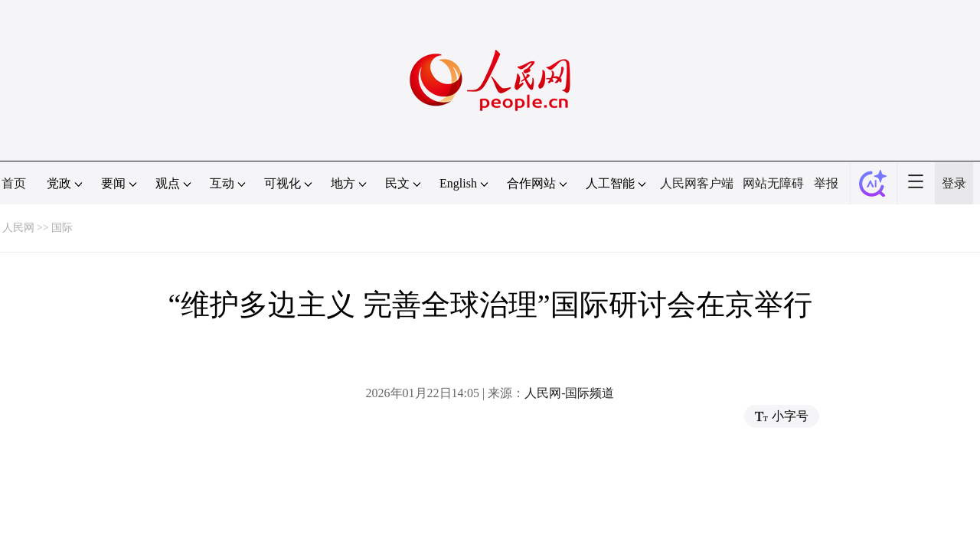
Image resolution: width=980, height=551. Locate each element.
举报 (826, 183)
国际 (62, 228)
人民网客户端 (697, 183)
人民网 (18, 228)
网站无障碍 (773, 183)
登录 (954, 183)
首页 (14, 183)
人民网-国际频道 (569, 393)
